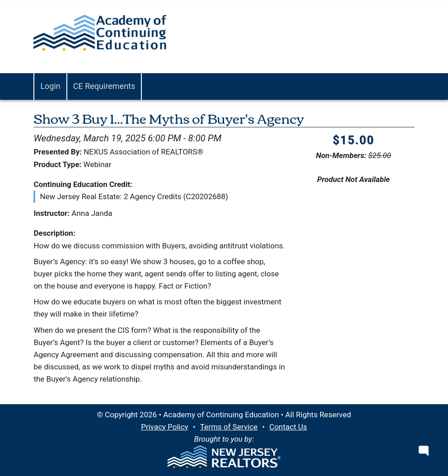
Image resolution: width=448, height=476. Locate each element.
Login (50, 86)
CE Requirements (104, 86)
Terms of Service (229, 427)
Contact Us (288, 427)
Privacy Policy (165, 427)
